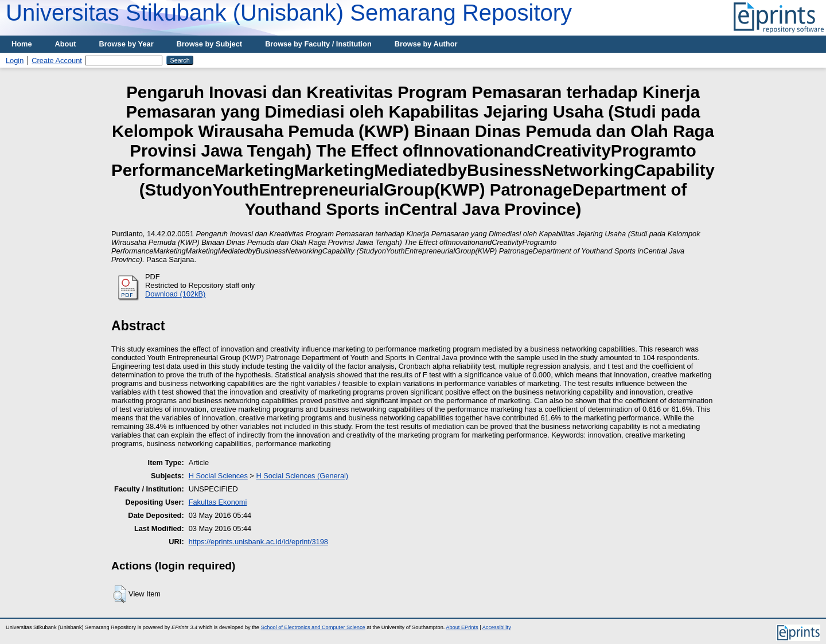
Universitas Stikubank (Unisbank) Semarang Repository (289, 13)
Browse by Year (126, 44)
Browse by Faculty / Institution (318, 44)
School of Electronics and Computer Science (313, 627)
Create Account (57, 61)
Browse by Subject (210, 44)
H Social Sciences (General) (302, 476)
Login (15, 61)
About (66, 44)
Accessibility (497, 627)
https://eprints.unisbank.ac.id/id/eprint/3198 (258, 542)
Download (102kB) (175, 294)
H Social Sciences (218, 476)
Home (22, 44)
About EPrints (462, 627)
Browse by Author (426, 44)
